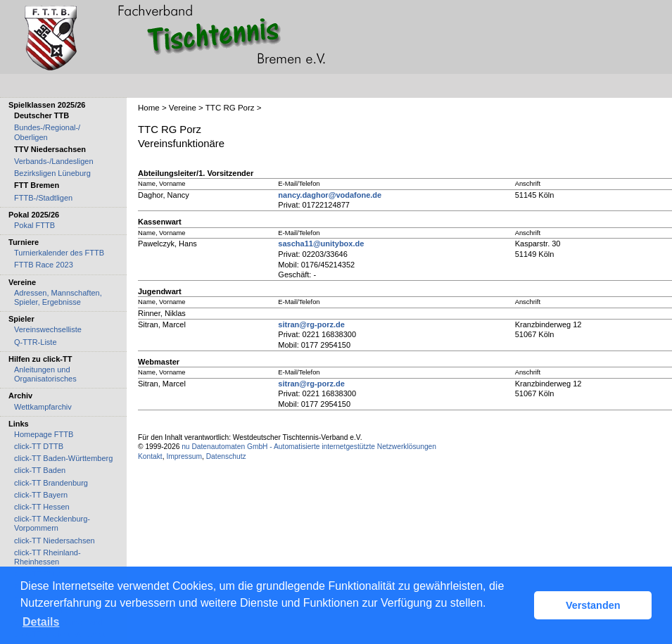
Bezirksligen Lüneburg (52, 173)
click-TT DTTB (39, 446)
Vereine (183, 108)
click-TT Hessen (42, 507)
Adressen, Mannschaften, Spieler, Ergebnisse (58, 297)
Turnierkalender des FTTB (59, 253)
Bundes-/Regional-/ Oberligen (47, 132)
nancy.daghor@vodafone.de (330, 195)
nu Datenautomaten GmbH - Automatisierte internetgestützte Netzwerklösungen (309, 447)
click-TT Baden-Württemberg (63, 458)
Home (149, 108)
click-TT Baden (40, 470)
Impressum (184, 456)
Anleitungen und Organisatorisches (45, 374)
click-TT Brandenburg (51, 483)
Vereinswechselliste (48, 329)
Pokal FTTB (34, 225)
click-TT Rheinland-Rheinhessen (47, 557)
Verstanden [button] (593, 605)
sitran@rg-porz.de (311, 324)
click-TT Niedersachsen (55, 541)
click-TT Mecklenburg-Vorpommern (52, 523)
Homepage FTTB (44, 434)
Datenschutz (226, 456)
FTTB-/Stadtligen (43, 198)
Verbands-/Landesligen (54, 161)
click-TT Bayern (41, 495)
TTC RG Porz (230, 108)
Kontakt (150, 456)
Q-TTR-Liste (36, 342)
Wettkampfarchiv (43, 407)
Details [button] (41, 622)
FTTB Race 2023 (44, 265)
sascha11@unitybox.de (321, 244)
